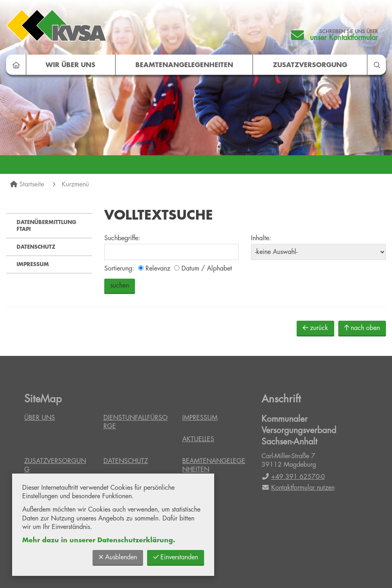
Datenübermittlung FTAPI (46, 226)
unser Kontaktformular (344, 38)
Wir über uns (71, 65)
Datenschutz (36, 247)
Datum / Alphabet (203, 269)
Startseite (32, 184)
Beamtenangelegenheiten (184, 65)
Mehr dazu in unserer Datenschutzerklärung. (99, 540)
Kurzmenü (75, 184)
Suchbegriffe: (122, 238)
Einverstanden (176, 557)
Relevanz (154, 269)
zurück (315, 328)
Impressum (33, 264)
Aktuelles (198, 439)
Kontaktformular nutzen (298, 488)
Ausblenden (118, 557)
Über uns (40, 418)
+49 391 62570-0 (293, 477)
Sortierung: (119, 269)
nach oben (362, 328)
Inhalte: (261, 238)
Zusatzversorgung (310, 65)
